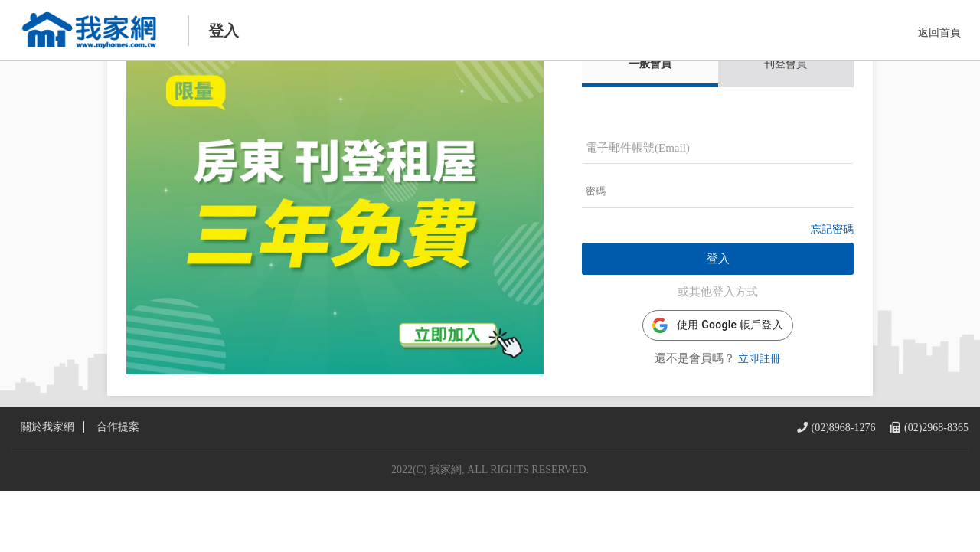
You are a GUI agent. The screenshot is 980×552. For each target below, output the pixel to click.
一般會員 (650, 95)
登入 (718, 290)
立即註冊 (759, 390)
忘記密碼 (832, 261)
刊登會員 (786, 95)
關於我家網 (47, 489)
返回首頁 (939, 33)
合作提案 (118, 489)
